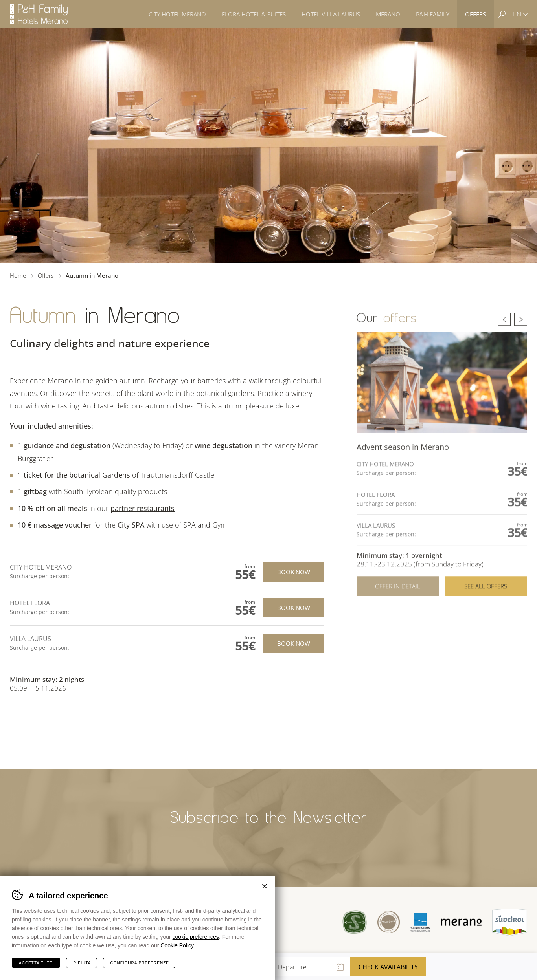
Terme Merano (420, 922)
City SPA (131, 525)
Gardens (116, 475)
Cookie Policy (177, 945)
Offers (46, 275)
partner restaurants (143, 508)
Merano (461, 922)
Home (18, 275)
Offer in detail (398, 609)
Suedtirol (510, 922)
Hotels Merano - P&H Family (39, 14)
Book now (294, 572)
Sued (355, 922)
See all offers (486, 609)
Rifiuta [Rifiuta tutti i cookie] (82, 963)
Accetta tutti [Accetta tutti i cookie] (36, 963)
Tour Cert (389, 922)
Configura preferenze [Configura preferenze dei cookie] (139, 963)
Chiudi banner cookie (265, 886)
